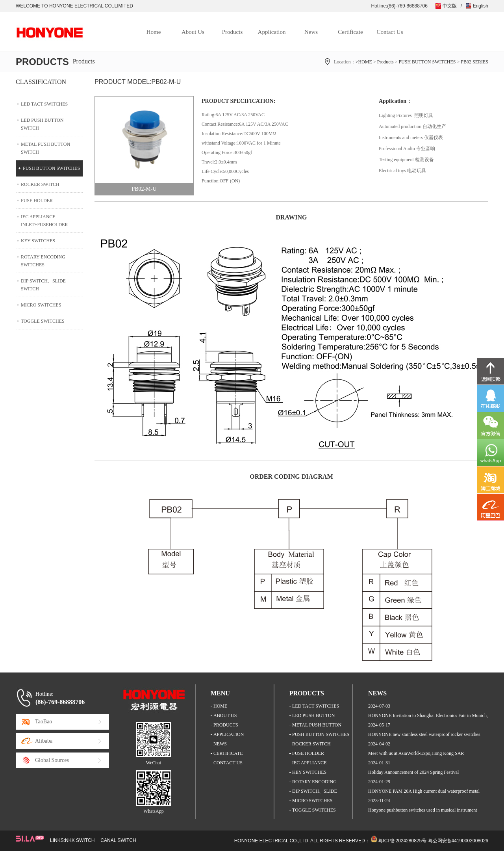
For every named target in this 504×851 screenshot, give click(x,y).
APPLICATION (229, 734)
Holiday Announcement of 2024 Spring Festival (413, 772)
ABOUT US (225, 715)
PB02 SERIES (474, 62)
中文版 (450, 6)
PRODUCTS (226, 725)
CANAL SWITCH (118, 840)
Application (272, 32)
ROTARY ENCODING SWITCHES (43, 261)
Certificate (350, 32)
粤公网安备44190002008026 (458, 841)
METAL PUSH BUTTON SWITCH (45, 148)
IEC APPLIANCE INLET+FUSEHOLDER (44, 221)
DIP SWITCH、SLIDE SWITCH (43, 285)
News (311, 32)
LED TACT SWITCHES (44, 104)
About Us (193, 32)
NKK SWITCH (80, 840)
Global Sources (52, 760)
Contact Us (390, 32)
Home (154, 32)
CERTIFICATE (228, 753)
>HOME (364, 62)
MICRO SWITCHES (41, 305)
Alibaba (44, 741)
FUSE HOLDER (37, 201)
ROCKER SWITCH (40, 184)
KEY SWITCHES (38, 241)
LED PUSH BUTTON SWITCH (42, 124)
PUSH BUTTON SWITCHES (427, 62)
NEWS (220, 744)
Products (233, 32)
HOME (220, 706)
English (481, 6)
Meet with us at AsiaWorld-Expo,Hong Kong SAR (416, 753)
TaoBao (44, 722)
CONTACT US (228, 763)
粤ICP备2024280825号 (402, 841)
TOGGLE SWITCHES (43, 321)
